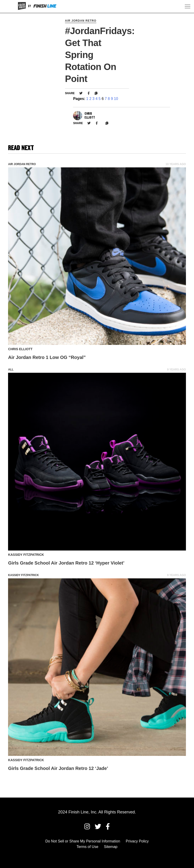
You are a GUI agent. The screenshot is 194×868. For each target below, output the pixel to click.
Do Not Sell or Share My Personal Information (83, 841)
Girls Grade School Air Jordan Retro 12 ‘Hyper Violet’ (66, 563)
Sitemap (111, 847)
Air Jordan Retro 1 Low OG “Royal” (47, 357)
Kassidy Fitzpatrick (23, 575)
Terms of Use (87, 847)
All (11, 370)
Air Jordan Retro (81, 21)
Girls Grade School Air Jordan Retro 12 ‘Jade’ (58, 768)
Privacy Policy (137, 841)
